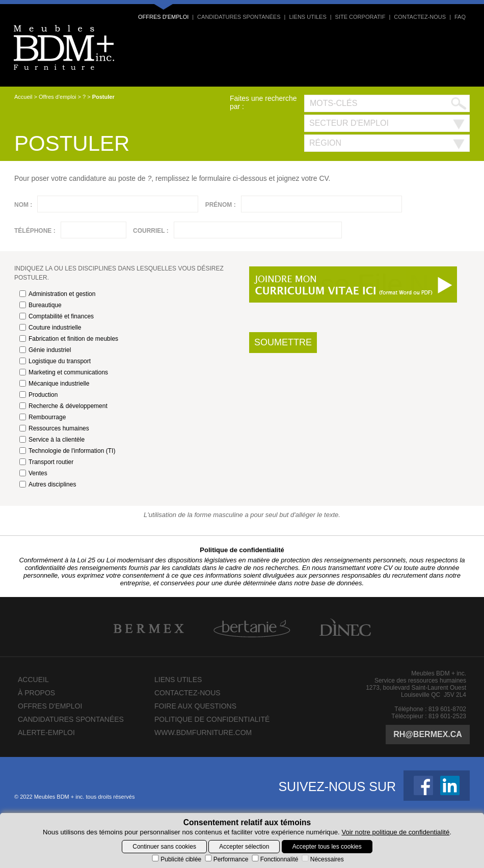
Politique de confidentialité (242, 550)
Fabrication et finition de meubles (69, 339)
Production (38, 395)
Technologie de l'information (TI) (67, 451)
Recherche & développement (63, 406)
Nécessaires (322, 859)
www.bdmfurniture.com (203, 733)
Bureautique (41, 305)
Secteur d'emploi (349, 123)
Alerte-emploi (46, 733)
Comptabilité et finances (57, 316)
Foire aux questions (195, 706)
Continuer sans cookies (164, 847)
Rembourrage (43, 417)
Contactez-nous (420, 17)
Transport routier (46, 462)
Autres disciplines (48, 484)
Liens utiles (307, 17)
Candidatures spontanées (239, 17)
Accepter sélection (244, 847)
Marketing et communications (64, 372)
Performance (226, 859)
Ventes (33, 473)
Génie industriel (45, 350)
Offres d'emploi (163, 17)
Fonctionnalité (274, 859)
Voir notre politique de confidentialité (395, 832)
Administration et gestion (57, 294)
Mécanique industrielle (54, 384)
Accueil (23, 97)
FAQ (460, 17)
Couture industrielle (50, 328)
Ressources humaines (54, 428)
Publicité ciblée (176, 859)
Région (325, 143)
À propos (36, 693)
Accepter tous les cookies (327, 847)
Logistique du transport (55, 361)
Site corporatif (360, 17)
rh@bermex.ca (428, 734)
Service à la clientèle (52, 440)
